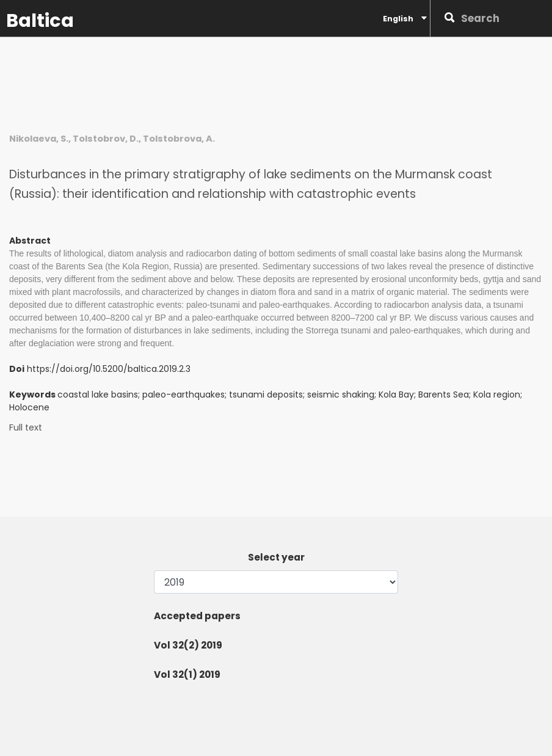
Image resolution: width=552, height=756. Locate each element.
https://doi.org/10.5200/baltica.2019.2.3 (109, 369)
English (405, 18)
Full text (26, 428)
